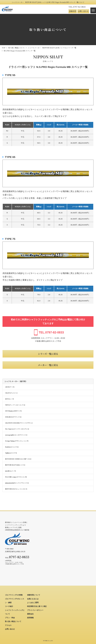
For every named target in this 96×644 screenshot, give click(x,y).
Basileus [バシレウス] (12, 447)
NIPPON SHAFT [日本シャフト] (15, 465)
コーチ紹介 (9, 606)
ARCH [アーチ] (10, 387)
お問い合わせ (83, 11)
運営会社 (30, 614)
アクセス (8, 625)
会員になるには (33, 599)
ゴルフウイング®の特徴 (14, 595)
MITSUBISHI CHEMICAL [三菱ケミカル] (18, 459)
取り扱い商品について (13, 621)
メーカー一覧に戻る (48, 365)
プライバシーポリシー (35, 610)
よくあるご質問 (33, 603)
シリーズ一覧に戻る (48, 354)
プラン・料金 (10, 618)
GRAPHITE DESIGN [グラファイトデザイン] (19, 423)
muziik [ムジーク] (10, 471)
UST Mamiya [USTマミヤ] (13, 411)
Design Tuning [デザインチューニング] (17, 441)
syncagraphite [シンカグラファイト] (16, 435)
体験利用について (34, 595)
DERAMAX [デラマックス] (13, 417)
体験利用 (73, 11)
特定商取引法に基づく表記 (37, 606)
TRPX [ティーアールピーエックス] (15, 405)
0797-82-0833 (77, 7)
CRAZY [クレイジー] (11, 393)
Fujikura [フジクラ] (11, 453)
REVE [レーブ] (9, 399)
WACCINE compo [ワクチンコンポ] (16, 477)
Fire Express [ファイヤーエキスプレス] (17, 429)
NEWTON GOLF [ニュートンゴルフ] (16, 489)
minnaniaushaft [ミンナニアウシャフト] (17, 483)
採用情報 (30, 618)
